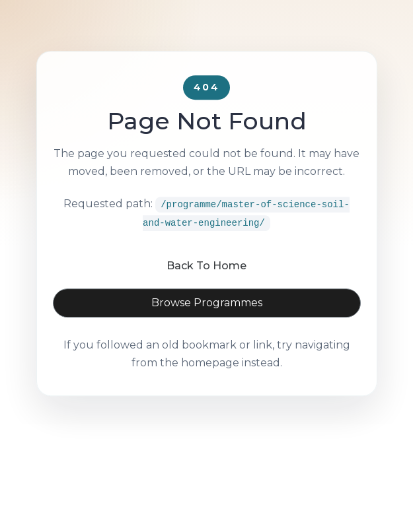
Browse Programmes (207, 320)
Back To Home (207, 283)
